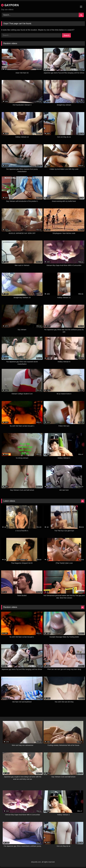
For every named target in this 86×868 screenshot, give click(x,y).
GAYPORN (10, 5)
